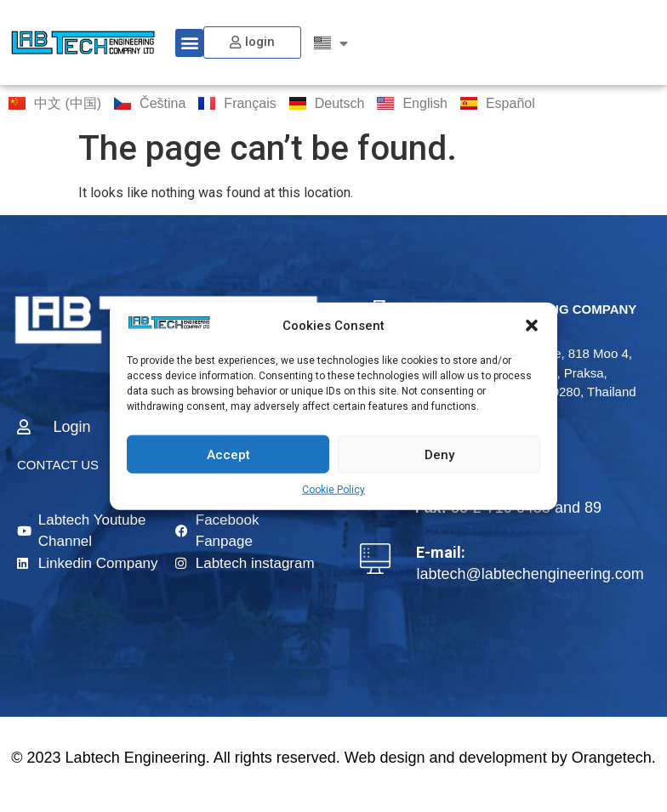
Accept (228, 454)
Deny (439, 454)
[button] (532, 326)
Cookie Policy (333, 490)
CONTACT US (58, 465)
